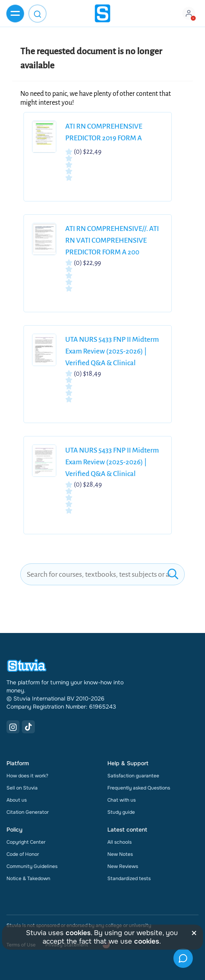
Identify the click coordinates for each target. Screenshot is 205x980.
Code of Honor (23, 854)
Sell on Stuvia (22, 788)
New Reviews (123, 866)
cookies (78, 933)
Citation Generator (28, 812)
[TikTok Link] (28, 727)
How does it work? (27, 776)
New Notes (120, 854)
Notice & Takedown (28, 878)
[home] (102, 13)
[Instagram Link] (13, 727)
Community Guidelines (32, 866)
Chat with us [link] (122, 800)
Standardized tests (129, 878)
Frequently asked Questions (139, 788)
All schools (120, 842)
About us (17, 800)
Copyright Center (26, 842)
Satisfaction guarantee (133, 776)
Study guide (121, 812)
